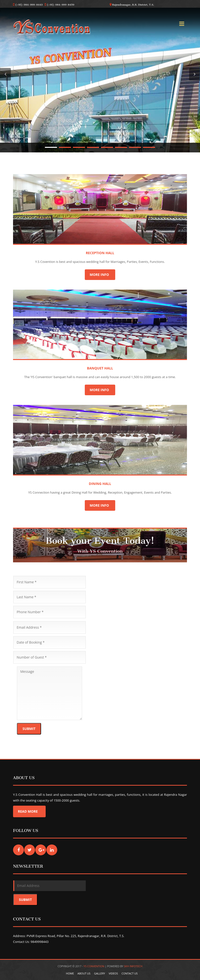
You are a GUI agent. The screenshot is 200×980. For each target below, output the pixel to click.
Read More (29, 811)
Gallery (100, 973)
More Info (100, 275)
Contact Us (130, 973)
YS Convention (94, 966)
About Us (84, 973)
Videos (113, 973)
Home (70, 973)
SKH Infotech (133, 966)
